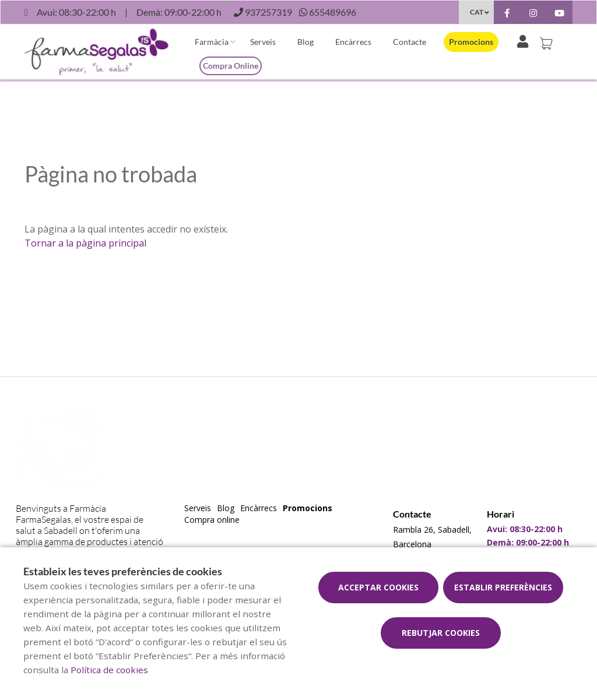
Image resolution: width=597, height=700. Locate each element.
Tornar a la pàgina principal (85, 243)
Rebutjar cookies (441, 633)
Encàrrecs (353, 42)
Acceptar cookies (378, 587)
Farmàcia (212, 42)
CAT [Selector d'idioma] (477, 12)
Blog (305, 42)
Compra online (231, 66)
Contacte (410, 42)
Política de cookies (109, 670)
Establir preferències (503, 587)
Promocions (471, 42)
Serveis (263, 42)
